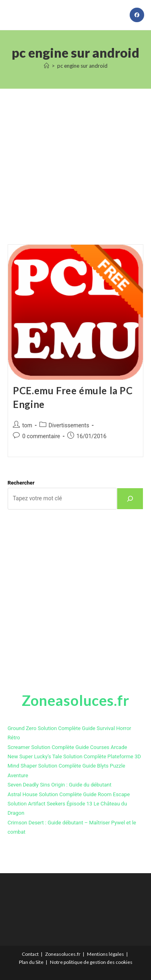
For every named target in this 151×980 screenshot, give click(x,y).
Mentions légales (105, 954)
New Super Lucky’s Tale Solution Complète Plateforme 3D (74, 756)
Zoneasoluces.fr (63, 954)
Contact (30, 954)
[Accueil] (47, 66)
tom (27, 425)
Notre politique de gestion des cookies (91, 962)
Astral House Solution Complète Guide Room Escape (69, 794)
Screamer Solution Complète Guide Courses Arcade (67, 747)
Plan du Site (31, 962)
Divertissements (69, 425)
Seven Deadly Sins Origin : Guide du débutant (60, 785)
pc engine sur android (82, 66)
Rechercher (21, 483)
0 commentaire (41, 436)
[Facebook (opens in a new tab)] (137, 15)
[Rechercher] (130, 499)
